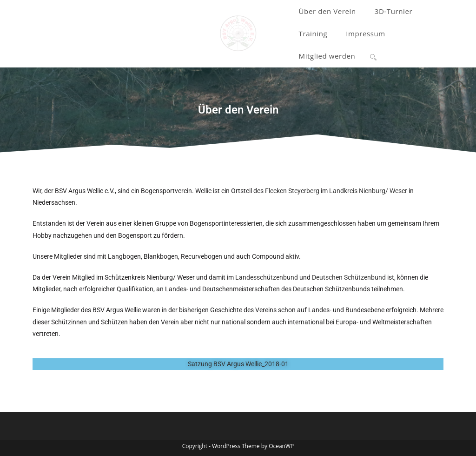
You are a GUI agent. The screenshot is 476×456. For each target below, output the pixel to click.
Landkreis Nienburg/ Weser (368, 191)
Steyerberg (304, 191)
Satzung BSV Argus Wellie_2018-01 (238, 364)
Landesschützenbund (267, 277)
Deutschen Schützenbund (349, 277)
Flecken (276, 191)
